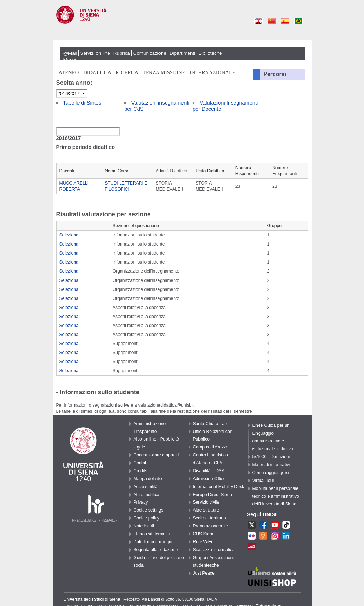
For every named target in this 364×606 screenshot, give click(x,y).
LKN (286, 536)
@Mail (70, 53)
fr (252, 536)
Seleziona (69, 235)
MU (252, 547)
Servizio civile (206, 502)
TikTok (286, 526)
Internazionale (213, 72)
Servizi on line (95, 53)
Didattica (97, 72)
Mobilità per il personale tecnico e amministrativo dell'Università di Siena (276, 496)
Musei (70, 60)
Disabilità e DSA (209, 471)
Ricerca (127, 72)
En (259, 21)
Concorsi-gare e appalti (156, 455)
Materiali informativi (271, 465)
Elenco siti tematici (152, 534)
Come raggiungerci (271, 473)
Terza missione (164, 72)
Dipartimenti (182, 53)
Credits (141, 471)
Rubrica (122, 53)
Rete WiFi (203, 542)
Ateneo (69, 72)
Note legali (144, 526)
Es (285, 21)
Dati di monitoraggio (153, 542)
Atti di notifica (147, 495)
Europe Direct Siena (213, 495)
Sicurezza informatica (214, 550)
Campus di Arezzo (211, 447)
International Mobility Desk (219, 487)
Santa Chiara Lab (210, 424)
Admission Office (209, 479)
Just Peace (204, 573)
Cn (272, 21)
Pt (299, 21)
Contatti (141, 463)
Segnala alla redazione (156, 550)
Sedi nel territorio (210, 518)
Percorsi (275, 74)
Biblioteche (210, 53)
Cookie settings (149, 510)
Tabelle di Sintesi (83, 103)
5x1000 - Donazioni (271, 457)
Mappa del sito (148, 479)
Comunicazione (150, 53)
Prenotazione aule (211, 526)
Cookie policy (147, 518)
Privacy (141, 502)
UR (263, 536)
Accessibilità (146, 487)
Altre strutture (206, 510)
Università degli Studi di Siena (182, 23)
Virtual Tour (263, 481)
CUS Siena (204, 534)
